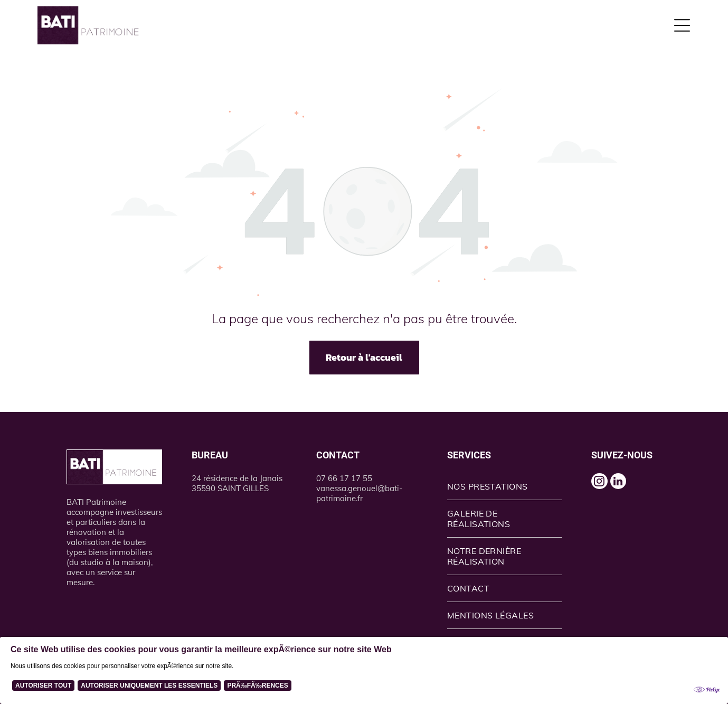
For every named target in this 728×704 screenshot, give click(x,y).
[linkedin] (629, 486)
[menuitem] (505, 487)
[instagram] (603, 486)
